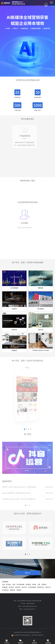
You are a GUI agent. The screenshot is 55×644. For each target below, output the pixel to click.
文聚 (39, 584)
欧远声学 (24, 587)
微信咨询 (21, 642)
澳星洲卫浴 (41, 587)
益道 (4, 584)
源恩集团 (28, 584)
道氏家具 (11, 587)
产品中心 (7, 642)
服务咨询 (28, 573)
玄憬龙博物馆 (32, 587)
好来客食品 (5, 590)
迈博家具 (44, 584)
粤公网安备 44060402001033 (21, 635)
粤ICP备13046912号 (38, 635)
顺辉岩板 (13, 590)
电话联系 (34, 642)
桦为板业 (9, 584)
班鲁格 (34, 584)
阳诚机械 (5, 587)
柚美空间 (18, 587)
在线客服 (48, 642)
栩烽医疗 (19, 590)
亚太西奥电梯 (20, 584)
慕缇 (14, 584)
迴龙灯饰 (48, 587)
